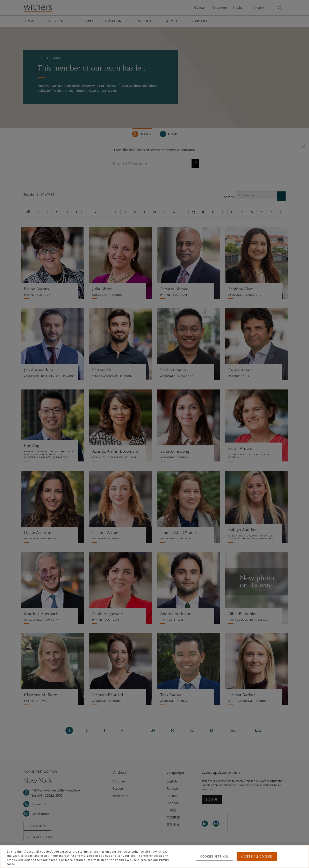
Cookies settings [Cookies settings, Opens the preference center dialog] (215, 856)
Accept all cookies (257, 856)
